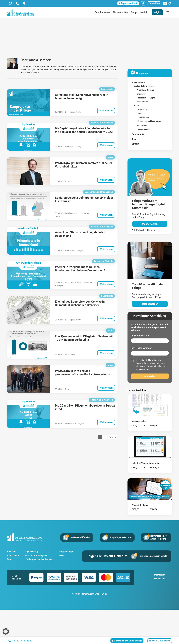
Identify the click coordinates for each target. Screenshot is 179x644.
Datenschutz (142, 363)
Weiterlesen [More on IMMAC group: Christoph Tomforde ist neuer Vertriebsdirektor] (106, 180)
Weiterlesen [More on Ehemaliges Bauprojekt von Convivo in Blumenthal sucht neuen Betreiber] (106, 318)
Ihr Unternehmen (140, 335)
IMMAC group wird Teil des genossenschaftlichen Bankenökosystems (82, 373)
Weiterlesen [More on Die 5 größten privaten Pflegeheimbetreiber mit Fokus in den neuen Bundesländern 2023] (106, 145)
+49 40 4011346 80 (80, 537)
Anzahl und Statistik (73, 282)
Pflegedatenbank (128, 3)
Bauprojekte (70, 112)
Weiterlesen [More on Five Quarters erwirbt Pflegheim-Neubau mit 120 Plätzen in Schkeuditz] (106, 353)
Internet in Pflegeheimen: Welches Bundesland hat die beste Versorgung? (80, 269)
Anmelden (154, 3)
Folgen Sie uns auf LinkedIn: (107, 556)
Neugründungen (66, 552)
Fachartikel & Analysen (75, 147)
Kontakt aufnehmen (160, 641)
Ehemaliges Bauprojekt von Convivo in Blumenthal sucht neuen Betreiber (80, 303)
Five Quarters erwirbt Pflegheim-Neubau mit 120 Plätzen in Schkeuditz (84, 338)
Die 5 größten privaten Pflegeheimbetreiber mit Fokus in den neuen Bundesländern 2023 (84, 130)
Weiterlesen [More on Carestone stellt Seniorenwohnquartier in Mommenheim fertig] (106, 111)
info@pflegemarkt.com (120, 537)
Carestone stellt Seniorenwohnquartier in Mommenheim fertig (82, 97)
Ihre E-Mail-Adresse (141, 348)
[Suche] (170, 3)
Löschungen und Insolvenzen (77, 213)
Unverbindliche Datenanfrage (127, 641)
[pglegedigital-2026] (150, 159)
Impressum (160, 575)
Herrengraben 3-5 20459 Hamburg (159, 537)
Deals (67, 354)
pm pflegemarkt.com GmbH (153, 556)
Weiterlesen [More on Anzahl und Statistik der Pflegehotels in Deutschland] (106, 249)
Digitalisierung (31, 552)
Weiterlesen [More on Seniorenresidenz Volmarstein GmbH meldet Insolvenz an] (106, 215)
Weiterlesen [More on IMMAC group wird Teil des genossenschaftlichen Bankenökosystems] (106, 388)
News (78, 112)
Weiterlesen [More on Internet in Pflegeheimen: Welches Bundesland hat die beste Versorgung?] (106, 284)
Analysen (12, 552)
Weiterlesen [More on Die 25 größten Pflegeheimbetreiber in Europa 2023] (106, 422)
